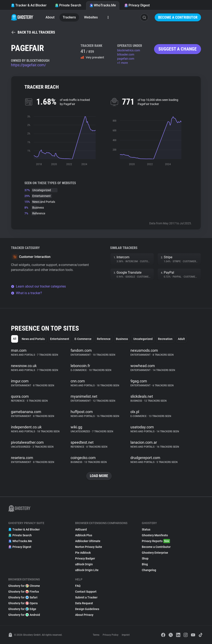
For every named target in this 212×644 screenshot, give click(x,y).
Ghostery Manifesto (155, 535)
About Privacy (84, 615)
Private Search (68, 5)
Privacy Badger (85, 558)
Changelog (149, 570)
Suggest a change (178, 49)
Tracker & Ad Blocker (29, 5)
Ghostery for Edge (22, 609)
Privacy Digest (137, 5)
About (50, 17)
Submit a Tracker (86, 597)
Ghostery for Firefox (24, 592)
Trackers (69, 17)
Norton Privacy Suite (89, 547)
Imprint (126, 635)
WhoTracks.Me (103, 5)
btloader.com (126, 54)
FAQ (78, 586)
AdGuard (81, 529)
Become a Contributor (178, 17)
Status (146, 529)
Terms (96, 635)
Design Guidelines (87, 609)
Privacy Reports (156, 541)
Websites (91, 17)
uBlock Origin (84, 564)
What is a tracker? (26, 293)
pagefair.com (126, 59)
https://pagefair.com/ (28, 65)
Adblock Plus (84, 535)
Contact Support (86, 592)
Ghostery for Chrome (24, 586)
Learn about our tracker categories (38, 286)
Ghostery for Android (24, 615)
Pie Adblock (83, 553)
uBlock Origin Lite (87, 570)
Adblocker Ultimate (88, 541)
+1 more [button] (122, 63)
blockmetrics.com (129, 50)
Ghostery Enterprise (155, 553)
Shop (145, 558)
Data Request (84, 603)
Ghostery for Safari (23, 597)
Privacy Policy (111, 635)
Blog (145, 564)
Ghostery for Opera (23, 603)
